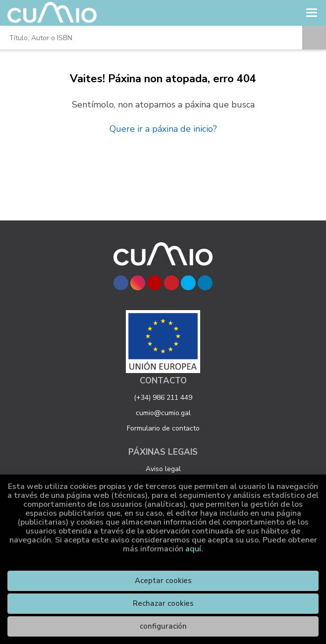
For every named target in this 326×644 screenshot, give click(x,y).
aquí (193, 549)
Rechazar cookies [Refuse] (163, 603)
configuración (163, 626)
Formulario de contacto (163, 428)
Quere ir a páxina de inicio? (163, 129)
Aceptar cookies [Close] (163, 581)
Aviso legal (163, 469)
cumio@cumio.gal (163, 413)
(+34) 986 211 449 (163, 398)
